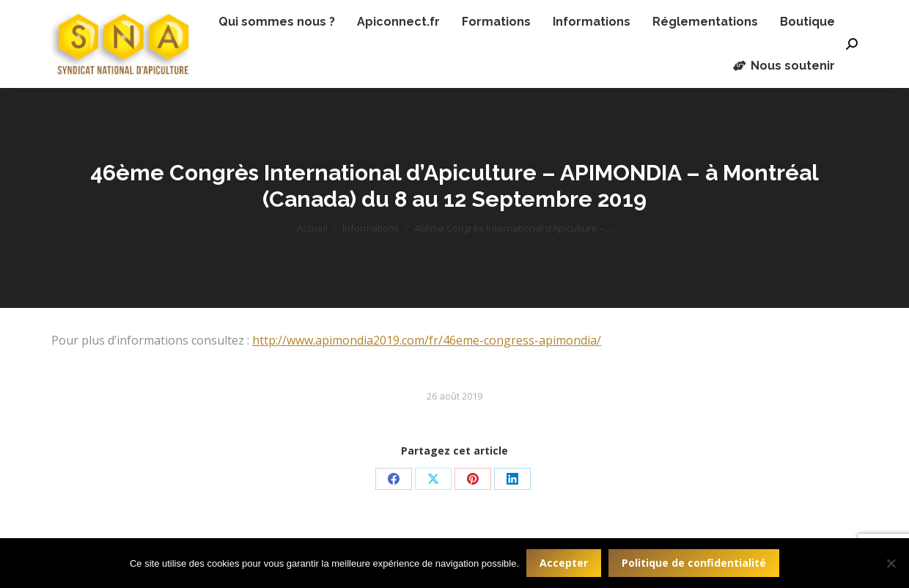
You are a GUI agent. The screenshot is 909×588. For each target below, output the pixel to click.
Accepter (564, 563)
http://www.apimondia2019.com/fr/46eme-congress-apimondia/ (427, 340)
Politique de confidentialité (694, 563)
